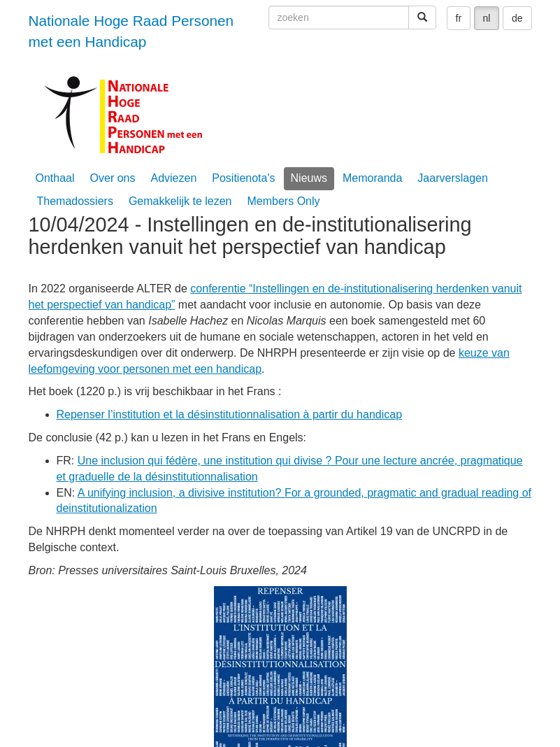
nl (487, 18)
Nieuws (309, 178)
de (517, 18)
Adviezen (173, 178)
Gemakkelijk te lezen (180, 201)
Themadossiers (75, 201)
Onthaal (55, 178)
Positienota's (243, 178)
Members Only (284, 201)
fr (459, 18)
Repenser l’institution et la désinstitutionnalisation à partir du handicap (230, 414)
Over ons (113, 178)
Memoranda (372, 178)
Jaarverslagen (453, 178)
